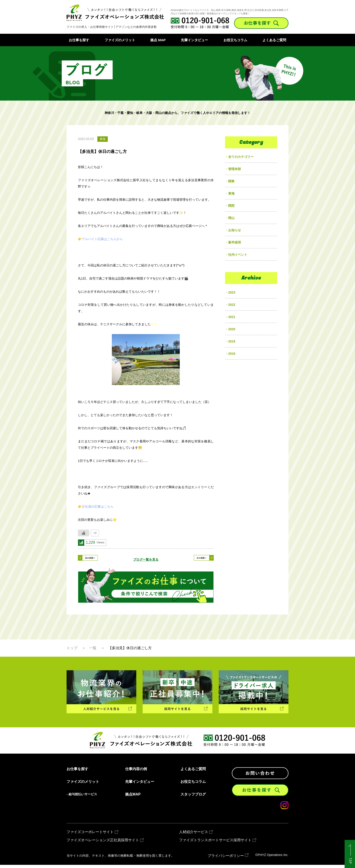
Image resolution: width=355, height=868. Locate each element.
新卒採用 (235, 242)
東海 (231, 193)
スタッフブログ (193, 798)
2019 (232, 341)
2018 (232, 354)
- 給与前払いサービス (82, 798)
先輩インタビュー (194, 40)
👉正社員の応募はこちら (96, 506)
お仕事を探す (79, 40)
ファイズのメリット (120, 40)
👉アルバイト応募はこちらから (100, 239)
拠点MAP (133, 798)
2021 (232, 317)
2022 (232, 305)
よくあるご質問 (274, 40)
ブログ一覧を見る (146, 559)
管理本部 (235, 169)
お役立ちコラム (235, 40)
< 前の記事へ (94, 559)
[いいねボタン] (84, 533)
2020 (232, 329)
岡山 (231, 218)
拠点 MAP (158, 40)
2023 (232, 292)
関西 (231, 206)
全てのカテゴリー (241, 157)
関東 (231, 181)
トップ (72, 651)
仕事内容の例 (136, 772)
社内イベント (238, 255)
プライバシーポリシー (226, 859)
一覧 (93, 651)
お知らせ (235, 230)
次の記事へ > (198, 559)
